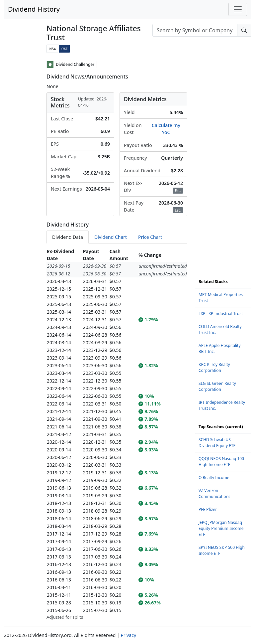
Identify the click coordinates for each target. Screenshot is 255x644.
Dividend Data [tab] (68, 237)
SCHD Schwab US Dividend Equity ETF (217, 443)
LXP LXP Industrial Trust (221, 314)
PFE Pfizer (208, 509)
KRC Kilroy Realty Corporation (214, 367)
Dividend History (34, 9)
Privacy (128, 635)
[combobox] (195, 30)
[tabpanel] (117, 434)
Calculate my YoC (166, 129)
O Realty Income (214, 478)
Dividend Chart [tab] (111, 237)
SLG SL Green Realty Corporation (217, 386)
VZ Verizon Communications (214, 493)
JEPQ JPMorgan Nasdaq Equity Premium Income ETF (221, 528)
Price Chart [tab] (150, 237)
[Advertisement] (223, 161)
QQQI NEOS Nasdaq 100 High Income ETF (221, 462)
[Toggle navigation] (238, 9)
